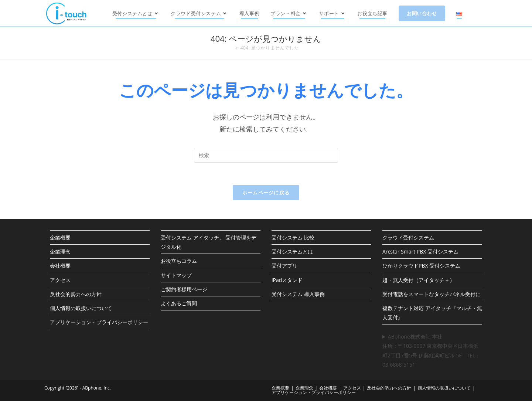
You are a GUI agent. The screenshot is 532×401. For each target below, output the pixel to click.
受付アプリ (284, 266)
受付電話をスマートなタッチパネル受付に (432, 294)
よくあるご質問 (179, 303)
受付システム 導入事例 (298, 294)
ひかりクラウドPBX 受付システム (421, 266)
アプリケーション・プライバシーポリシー (99, 322)
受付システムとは (292, 252)
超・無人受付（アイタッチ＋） (419, 280)
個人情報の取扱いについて (81, 308)
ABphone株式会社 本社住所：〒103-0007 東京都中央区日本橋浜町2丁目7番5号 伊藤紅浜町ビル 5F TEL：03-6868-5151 (431, 351)
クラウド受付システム (408, 237)
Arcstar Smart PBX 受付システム (420, 252)
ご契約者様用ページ (184, 289)
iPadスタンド (287, 280)
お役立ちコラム (179, 261)
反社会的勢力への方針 (76, 294)
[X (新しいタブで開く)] (486, 13)
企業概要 (60, 237)
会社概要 (60, 266)
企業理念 (60, 252)
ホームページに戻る (266, 193)
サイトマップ (176, 275)
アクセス (60, 280)
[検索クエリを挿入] (266, 155)
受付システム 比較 (293, 237)
